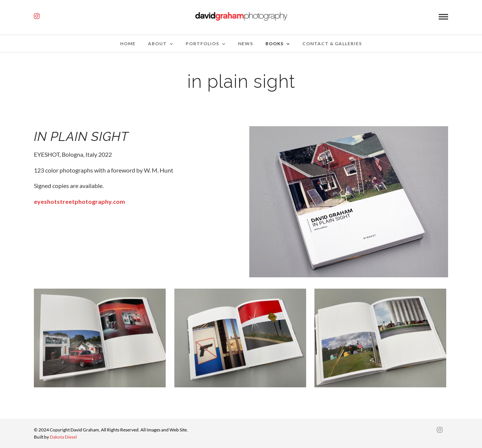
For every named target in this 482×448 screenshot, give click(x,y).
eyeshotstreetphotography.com (79, 201)
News (246, 44)
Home (128, 44)
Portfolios (202, 44)
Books (275, 44)
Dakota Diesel (63, 437)
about (157, 44)
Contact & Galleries (332, 44)
